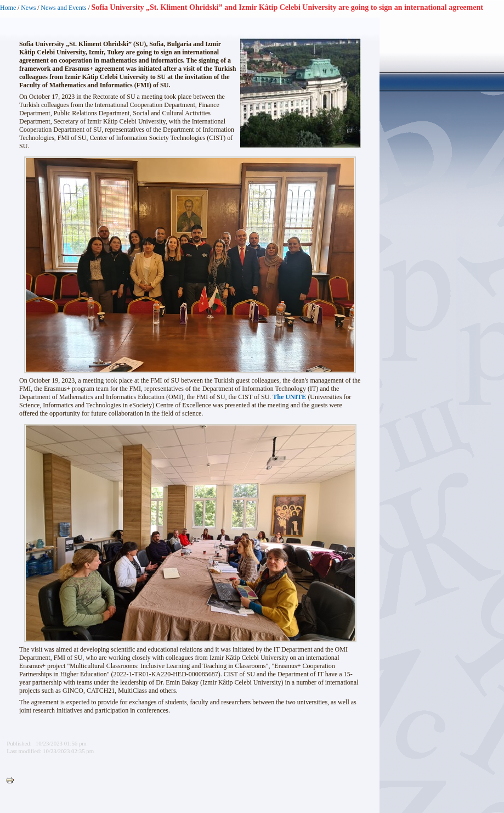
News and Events (63, 8)
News (28, 8)
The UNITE (289, 397)
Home (8, 8)
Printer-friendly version (13, 781)
